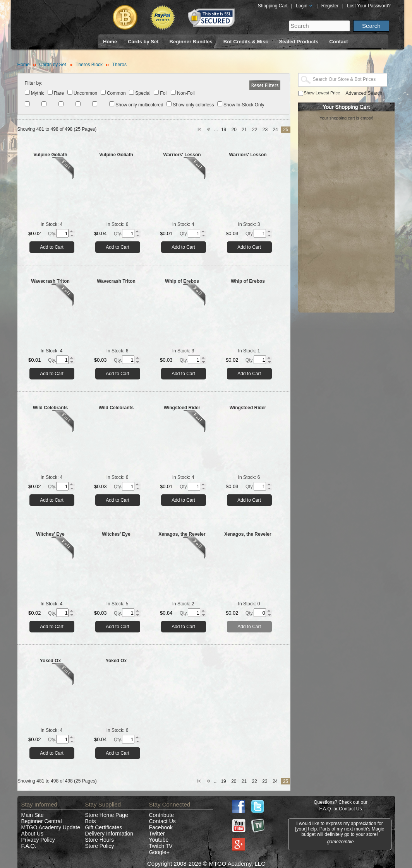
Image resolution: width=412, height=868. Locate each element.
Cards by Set (143, 42)
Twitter (157, 834)
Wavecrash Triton (50, 281)
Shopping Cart (273, 6)
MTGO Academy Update (51, 827)
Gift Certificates (104, 827)
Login (304, 6)
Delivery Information (109, 834)
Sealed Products (299, 42)
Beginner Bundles (191, 42)
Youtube (159, 840)
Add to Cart (52, 247)
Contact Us (162, 821)
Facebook (161, 827)
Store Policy (100, 846)
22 (255, 130)
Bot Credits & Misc (246, 42)
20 (234, 130)
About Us (33, 834)
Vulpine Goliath (50, 155)
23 (265, 130)
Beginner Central (42, 821)
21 (244, 130)
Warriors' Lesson (182, 155)
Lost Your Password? (369, 6)
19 (224, 130)
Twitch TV (161, 846)
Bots (91, 821)
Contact (338, 42)
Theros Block (89, 65)
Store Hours (100, 840)
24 (275, 130)
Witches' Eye (50, 534)
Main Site (33, 815)
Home (110, 42)
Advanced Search (364, 93)
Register (330, 6)
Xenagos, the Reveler (182, 534)
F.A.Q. (29, 846)
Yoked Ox (50, 661)
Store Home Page (107, 815)
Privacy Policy (38, 840)
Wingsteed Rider (182, 408)
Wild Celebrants (51, 408)
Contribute (162, 815)
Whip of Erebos (182, 281)
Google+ (159, 852)
